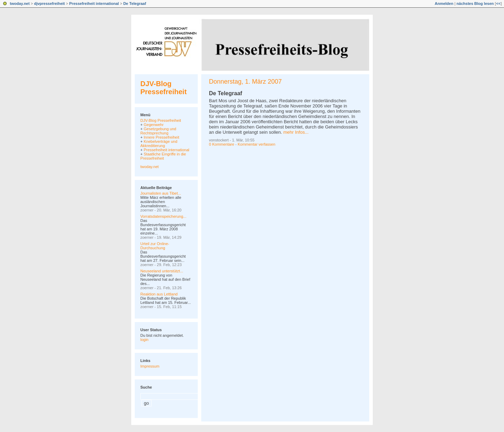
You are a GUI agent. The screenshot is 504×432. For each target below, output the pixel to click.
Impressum (150, 366)
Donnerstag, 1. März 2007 (245, 82)
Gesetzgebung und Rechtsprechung (158, 131)
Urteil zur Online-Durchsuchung (155, 246)
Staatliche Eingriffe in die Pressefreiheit (163, 156)
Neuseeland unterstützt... (162, 271)
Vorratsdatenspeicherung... (163, 216)
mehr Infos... (296, 132)
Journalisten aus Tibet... (161, 193)
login (144, 340)
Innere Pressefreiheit (161, 137)
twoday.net (20, 4)
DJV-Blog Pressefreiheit (163, 88)
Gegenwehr (153, 125)
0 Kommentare (222, 144)
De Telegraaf (135, 4)
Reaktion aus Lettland (159, 294)
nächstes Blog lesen (475, 4)
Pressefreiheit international (94, 4)
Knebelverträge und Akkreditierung (159, 144)
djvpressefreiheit (49, 4)
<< (498, 4)
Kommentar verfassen (257, 144)
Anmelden (444, 4)
